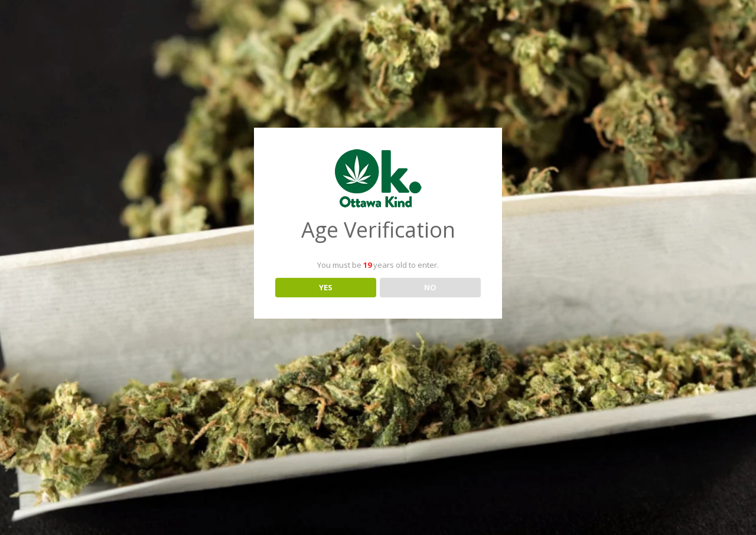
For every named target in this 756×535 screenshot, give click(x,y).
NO (430, 287)
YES (326, 287)
